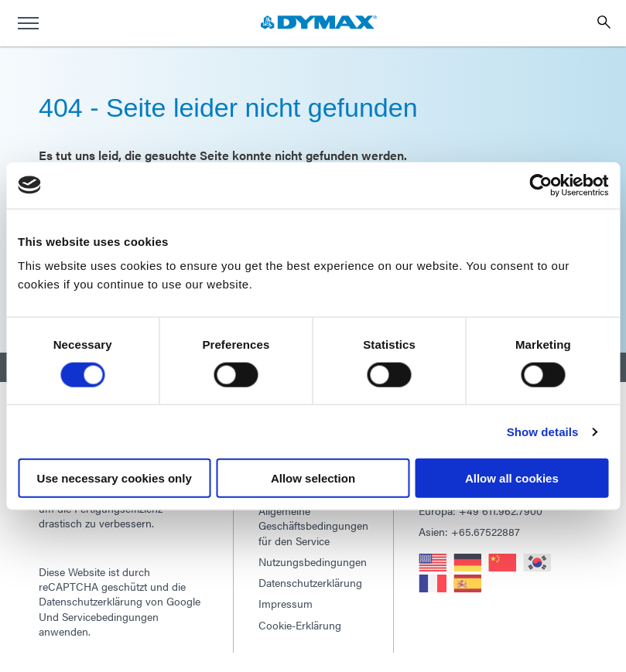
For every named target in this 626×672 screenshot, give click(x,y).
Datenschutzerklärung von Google (120, 601)
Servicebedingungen (110, 616)
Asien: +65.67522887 (469, 531)
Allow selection (313, 478)
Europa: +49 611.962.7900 (481, 510)
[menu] (28, 23)
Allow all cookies (512, 478)
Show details (543, 431)
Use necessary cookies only (115, 478)
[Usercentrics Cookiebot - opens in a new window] (540, 185)
